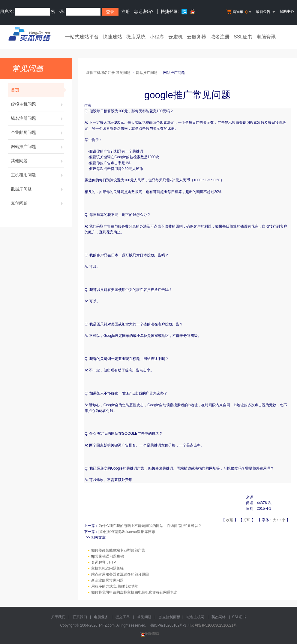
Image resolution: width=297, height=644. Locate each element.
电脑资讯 (266, 37)
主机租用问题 (37, 175)
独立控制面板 (169, 617)
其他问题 (37, 161)
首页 (37, 90)
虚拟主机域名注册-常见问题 (108, 73)
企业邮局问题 (37, 132)
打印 (247, 520)
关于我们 (58, 617)
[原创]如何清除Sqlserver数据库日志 (127, 532)
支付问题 (37, 203)
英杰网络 (219, 617)
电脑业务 (101, 617)
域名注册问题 (37, 118)
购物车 (239, 12)
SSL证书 (243, 37)
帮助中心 (287, 11)
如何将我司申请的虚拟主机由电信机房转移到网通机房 (134, 592)
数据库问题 (37, 189)
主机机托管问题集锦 (107, 568)
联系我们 (80, 617)
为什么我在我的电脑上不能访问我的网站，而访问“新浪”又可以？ (150, 526)
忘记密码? (144, 11)
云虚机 (175, 37)
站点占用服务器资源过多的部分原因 (120, 574)
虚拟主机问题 (37, 104)
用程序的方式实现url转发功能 (115, 586)
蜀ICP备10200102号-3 (168, 625)
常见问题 (144, 617)
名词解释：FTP (104, 562)
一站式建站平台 (82, 37)
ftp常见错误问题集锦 (108, 556)
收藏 (229, 520)
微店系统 (136, 37)
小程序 (157, 37)
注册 (126, 11)
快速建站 (112, 37)
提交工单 (123, 617)
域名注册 (220, 37)
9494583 (148, 634)
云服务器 (196, 37)
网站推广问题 (37, 147)
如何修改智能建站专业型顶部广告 (118, 550)
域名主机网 (195, 617)
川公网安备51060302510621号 (212, 625)
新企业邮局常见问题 (107, 580)
